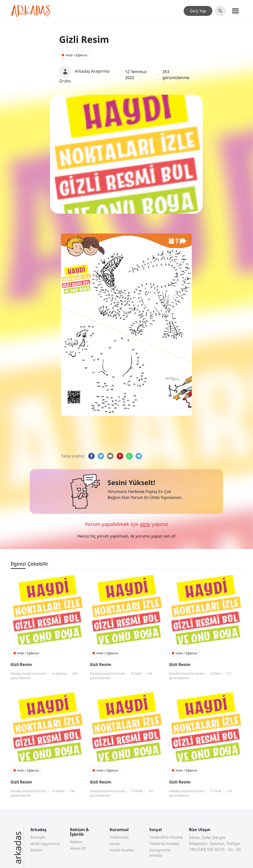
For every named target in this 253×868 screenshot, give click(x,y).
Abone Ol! (78, 848)
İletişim (36, 850)
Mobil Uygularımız (45, 844)
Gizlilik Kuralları (122, 850)
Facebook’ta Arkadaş (166, 837)
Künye (115, 844)
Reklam (76, 842)
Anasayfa (38, 837)
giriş (145, 524)
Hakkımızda (119, 837)
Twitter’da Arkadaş (164, 844)
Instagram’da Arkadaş (160, 853)
